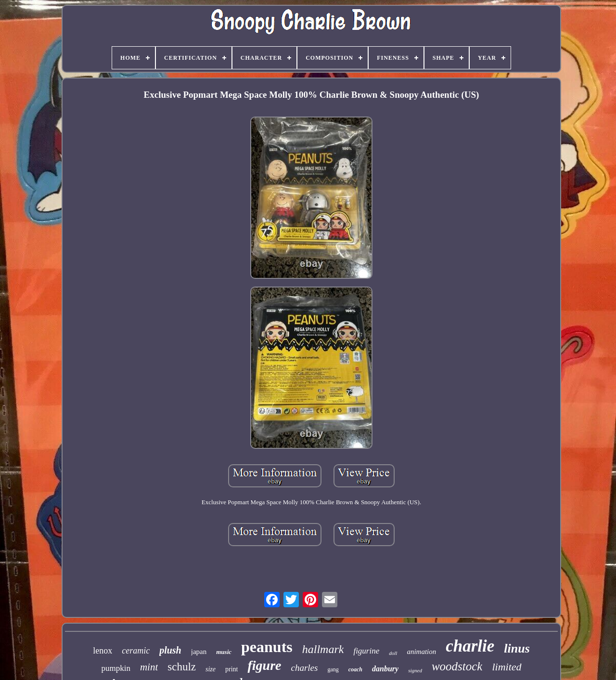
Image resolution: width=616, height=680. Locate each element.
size (211, 669)
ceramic (136, 651)
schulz (182, 667)
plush (170, 650)
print (231, 669)
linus (517, 648)
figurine (366, 651)
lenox (103, 651)
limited (507, 667)
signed (415, 670)
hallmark (323, 649)
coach (355, 669)
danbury (385, 669)
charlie (470, 646)
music (224, 652)
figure (264, 665)
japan (199, 652)
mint (149, 667)
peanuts (267, 647)
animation (421, 652)
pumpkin (115, 668)
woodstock (457, 666)
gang (333, 669)
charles (304, 668)
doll (393, 653)
